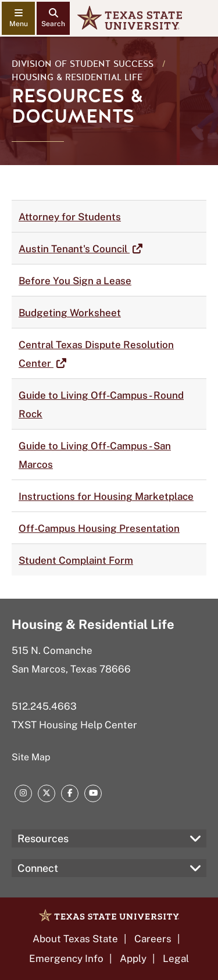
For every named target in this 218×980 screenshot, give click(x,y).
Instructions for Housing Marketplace (106, 496)
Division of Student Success (83, 64)
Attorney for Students (70, 217)
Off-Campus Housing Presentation (99, 528)
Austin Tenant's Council (74, 249)
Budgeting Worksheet (70, 313)
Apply (133, 958)
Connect (38, 868)
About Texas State (75, 939)
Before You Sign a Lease (75, 281)
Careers (153, 939)
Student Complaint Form (76, 560)
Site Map (31, 757)
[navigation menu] (18, 18)
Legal (176, 958)
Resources (43, 838)
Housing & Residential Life (77, 77)
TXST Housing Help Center (74, 725)
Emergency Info (66, 958)
